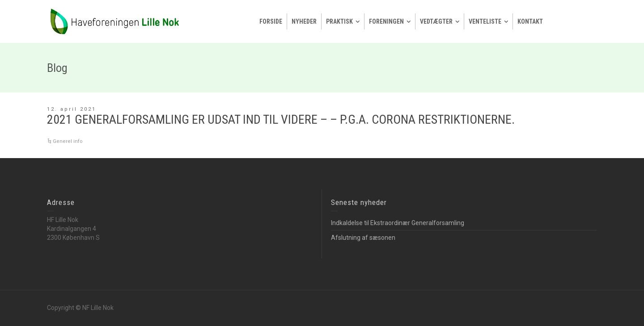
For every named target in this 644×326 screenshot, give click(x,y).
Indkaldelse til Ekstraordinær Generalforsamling (398, 223)
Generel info (68, 141)
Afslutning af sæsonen (363, 238)
